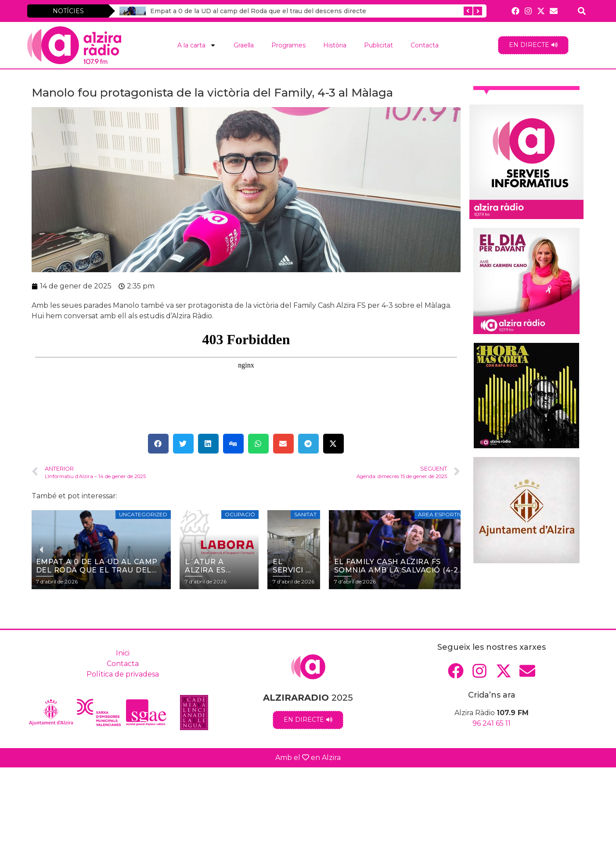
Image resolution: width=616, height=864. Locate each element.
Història (335, 45)
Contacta (425, 45)
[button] (158, 444)
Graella (244, 45)
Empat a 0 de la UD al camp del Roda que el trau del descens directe (253, 11)
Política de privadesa (123, 674)
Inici (123, 653)
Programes (288, 45)
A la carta (197, 45)
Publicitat (378, 45)
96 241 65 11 (492, 723)
